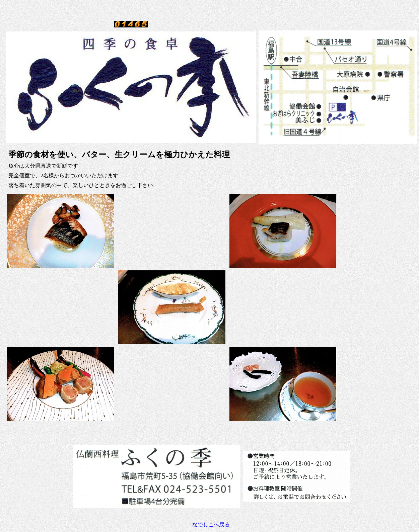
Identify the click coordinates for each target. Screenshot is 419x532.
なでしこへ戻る (211, 524)
